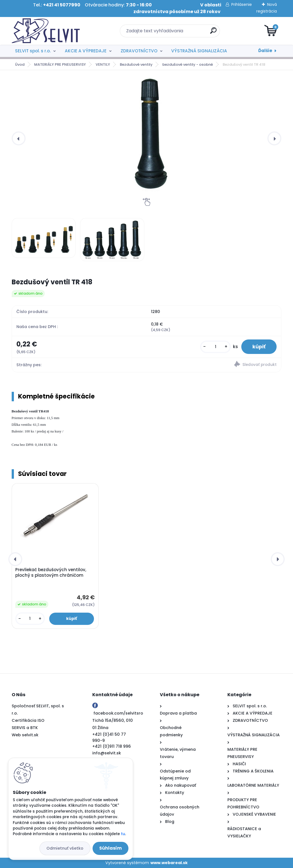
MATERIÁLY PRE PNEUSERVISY (60, 64)
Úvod (20, 64)
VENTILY (103, 64)
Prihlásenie (242, 4)
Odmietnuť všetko (65, 848)
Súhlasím (111, 848)
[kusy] (215, 347)
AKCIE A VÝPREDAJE (86, 51)
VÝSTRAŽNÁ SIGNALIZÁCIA (199, 51)
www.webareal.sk (169, 863)
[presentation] (19, 138)
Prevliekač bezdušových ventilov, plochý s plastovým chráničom (51, 573)
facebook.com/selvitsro (118, 713)
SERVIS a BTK (25, 728)
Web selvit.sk (25, 735)
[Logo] (46, 31)
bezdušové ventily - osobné (188, 64)
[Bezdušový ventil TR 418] (151, 135)
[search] (213, 33)
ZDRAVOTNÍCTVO (139, 51)
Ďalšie (265, 51)
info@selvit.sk (107, 753)
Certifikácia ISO (28, 720)
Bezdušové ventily (136, 64)
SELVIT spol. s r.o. (33, 51)
